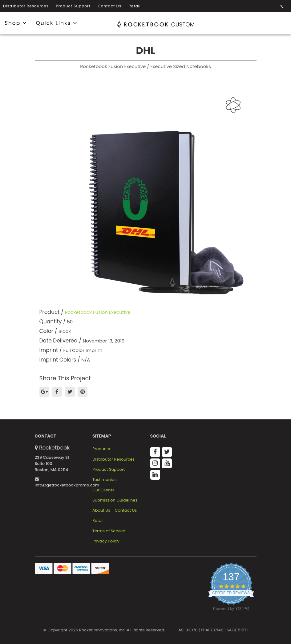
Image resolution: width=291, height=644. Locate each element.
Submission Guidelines (115, 500)
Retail (135, 6)
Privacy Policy (106, 541)
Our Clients (103, 490)
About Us (101, 510)
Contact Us (110, 6)
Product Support (73, 6)
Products (101, 449)
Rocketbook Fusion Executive (98, 312)
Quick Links (57, 23)
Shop (16, 23)
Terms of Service (109, 531)
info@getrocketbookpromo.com (67, 482)
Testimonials (105, 480)
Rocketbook (54, 448)
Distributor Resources (26, 6)
